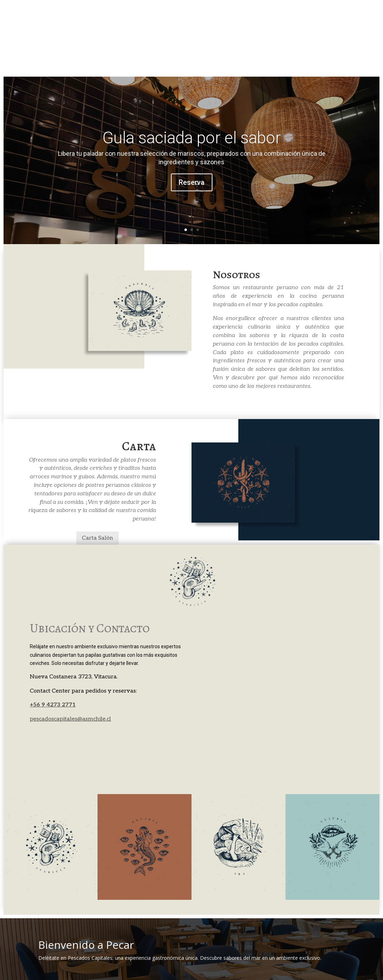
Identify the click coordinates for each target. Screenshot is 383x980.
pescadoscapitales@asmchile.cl (70, 719)
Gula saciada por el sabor (192, 138)
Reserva (192, 182)
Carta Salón (98, 538)
